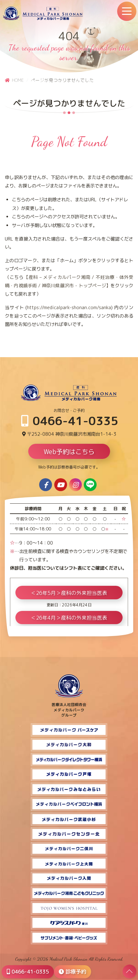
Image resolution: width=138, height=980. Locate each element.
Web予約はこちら (69, 452)
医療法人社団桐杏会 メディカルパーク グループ (69, 707)
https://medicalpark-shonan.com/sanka (69, 308)
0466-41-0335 (70, 421)
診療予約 (72, 971)
